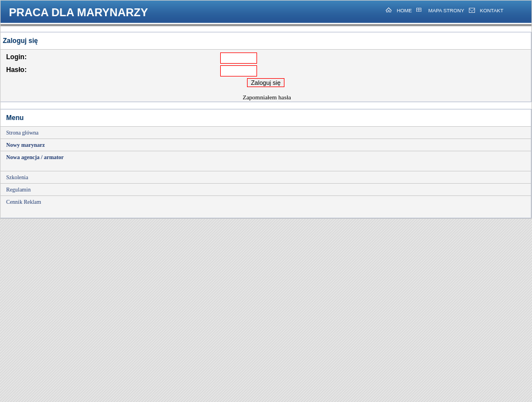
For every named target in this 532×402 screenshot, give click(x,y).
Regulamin (18, 190)
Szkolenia (17, 177)
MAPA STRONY (446, 11)
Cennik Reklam (24, 202)
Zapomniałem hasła (267, 97)
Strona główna (22, 133)
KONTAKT (492, 11)
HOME (404, 11)
